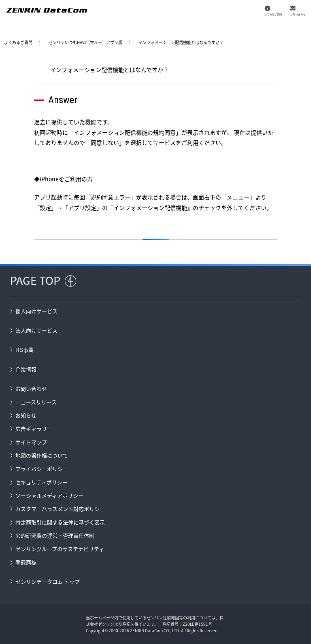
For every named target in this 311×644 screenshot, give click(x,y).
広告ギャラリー (34, 429)
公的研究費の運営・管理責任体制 (55, 535)
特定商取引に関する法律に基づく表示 (60, 522)
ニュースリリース (36, 402)
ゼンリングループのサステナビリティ (60, 549)
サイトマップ (31, 442)
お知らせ (26, 415)
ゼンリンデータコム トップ (48, 582)
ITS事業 (24, 350)
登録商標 (26, 562)
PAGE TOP (35, 280)
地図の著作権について (42, 455)
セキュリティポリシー (42, 482)
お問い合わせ (31, 389)
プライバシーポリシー (42, 469)
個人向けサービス (36, 311)
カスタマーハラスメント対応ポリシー (60, 509)
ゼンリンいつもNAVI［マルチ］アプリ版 (85, 42)
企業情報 (26, 369)
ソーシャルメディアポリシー (49, 495)
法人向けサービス (36, 330)
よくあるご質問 (18, 42)
